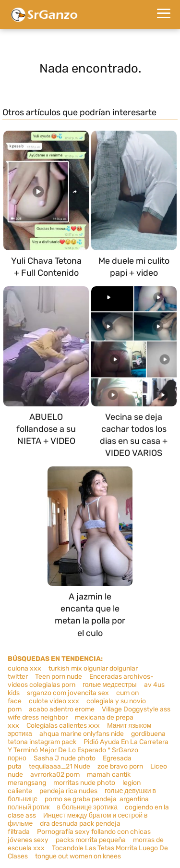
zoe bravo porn (120, 766)
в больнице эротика (87, 807)
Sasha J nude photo (65, 758)
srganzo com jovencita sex (68, 693)
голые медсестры (110, 685)
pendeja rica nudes (68, 791)
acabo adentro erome (62, 709)
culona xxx (24, 668)
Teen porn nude (59, 677)
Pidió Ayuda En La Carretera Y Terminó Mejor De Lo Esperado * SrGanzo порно (88, 750)
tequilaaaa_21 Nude (60, 766)
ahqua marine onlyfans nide (82, 734)
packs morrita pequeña (91, 840)
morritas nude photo (84, 783)
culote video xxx (54, 701)
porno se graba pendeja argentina (97, 799)
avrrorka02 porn (55, 775)
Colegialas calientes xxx (63, 726)
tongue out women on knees (78, 856)
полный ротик (29, 807)
